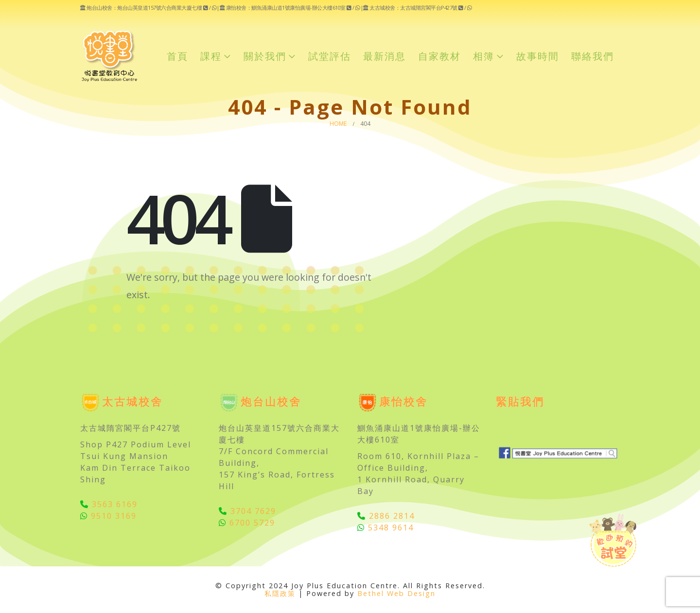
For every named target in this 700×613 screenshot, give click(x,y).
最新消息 (385, 56)
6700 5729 (247, 523)
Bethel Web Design (396, 593)
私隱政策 (280, 593)
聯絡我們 (593, 56)
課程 (211, 56)
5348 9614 (385, 528)
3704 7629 (247, 511)
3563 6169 (109, 504)
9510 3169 (108, 516)
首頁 (177, 56)
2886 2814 (386, 516)
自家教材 (439, 56)
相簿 (484, 56)
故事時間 (538, 56)
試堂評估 (330, 56)
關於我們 (265, 56)
